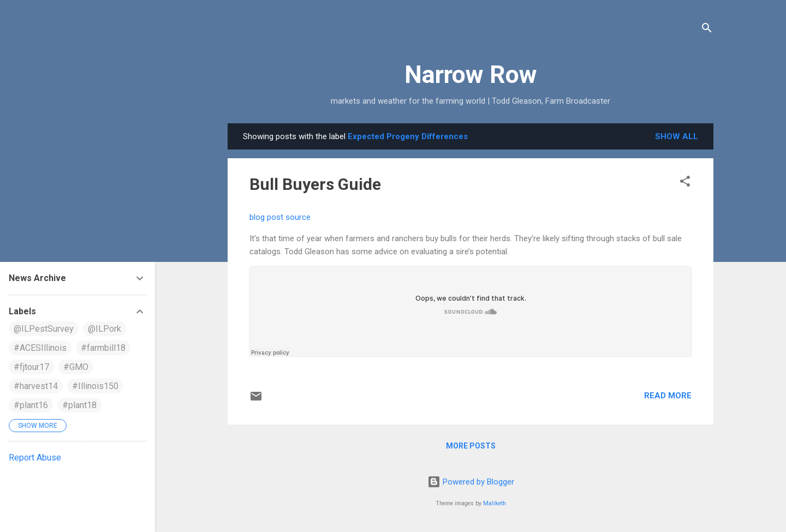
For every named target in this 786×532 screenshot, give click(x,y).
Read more (668, 396)
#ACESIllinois (40, 348)
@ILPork (105, 329)
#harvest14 (36, 386)
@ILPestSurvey (44, 329)
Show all (677, 136)
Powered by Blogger (471, 482)
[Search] (707, 30)
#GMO (76, 367)
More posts (471, 446)
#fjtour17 (31, 367)
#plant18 (79, 405)
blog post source (280, 217)
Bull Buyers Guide (315, 184)
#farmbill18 (103, 348)
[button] (685, 183)
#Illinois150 (95, 386)
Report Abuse (35, 458)
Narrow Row (471, 74)
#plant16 (31, 405)
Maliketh (495, 503)
